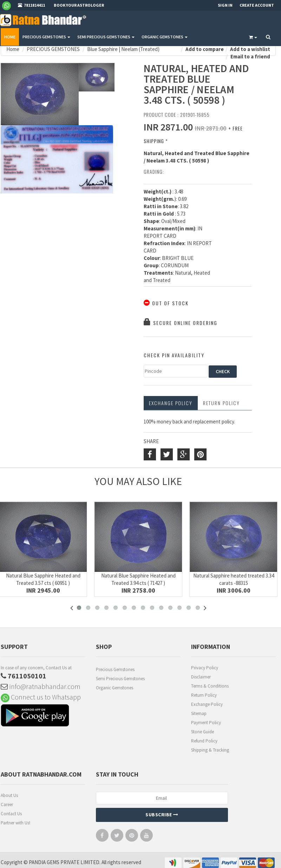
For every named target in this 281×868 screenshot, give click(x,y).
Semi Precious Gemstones (120, 679)
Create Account (257, 5)
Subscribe (162, 815)
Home (10, 37)
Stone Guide (202, 732)
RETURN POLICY (221, 403)
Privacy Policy (205, 668)
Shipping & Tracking (210, 750)
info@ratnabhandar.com (41, 686)
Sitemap (199, 713)
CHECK (223, 371)
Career (7, 805)
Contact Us (11, 814)
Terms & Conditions (210, 686)
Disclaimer (201, 677)
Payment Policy (206, 723)
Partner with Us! (15, 823)
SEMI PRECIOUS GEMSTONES (106, 37)
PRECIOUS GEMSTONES (46, 37)
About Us (9, 795)
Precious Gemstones (115, 669)
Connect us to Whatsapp (41, 697)
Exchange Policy (171, 403)
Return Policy (204, 695)
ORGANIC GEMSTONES (165, 37)
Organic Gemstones (115, 688)
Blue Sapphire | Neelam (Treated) (123, 49)
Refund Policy (204, 741)
